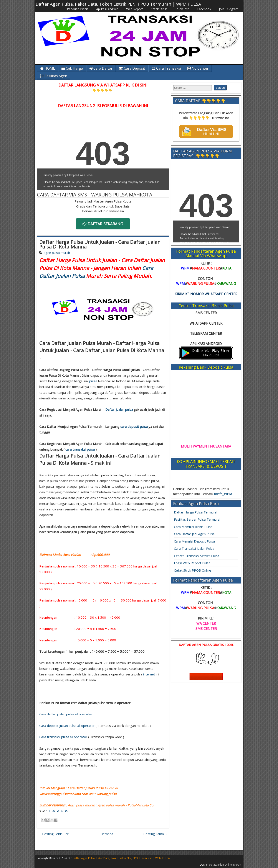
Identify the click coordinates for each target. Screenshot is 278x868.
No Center (198, 68)
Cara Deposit (132, 68)
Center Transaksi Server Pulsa (197, 556)
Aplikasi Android (107, 9)
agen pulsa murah (57, 253)
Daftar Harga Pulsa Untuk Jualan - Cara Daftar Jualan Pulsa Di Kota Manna (100, 244)
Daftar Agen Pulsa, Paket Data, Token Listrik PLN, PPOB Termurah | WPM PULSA (118, 4)
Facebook (204, 9)
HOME (48, 68)
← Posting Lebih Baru (54, 834)
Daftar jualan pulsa (119, 409)
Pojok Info (182, 9)
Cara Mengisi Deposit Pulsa (194, 541)
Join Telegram (229, 9)
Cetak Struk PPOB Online (193, 570)
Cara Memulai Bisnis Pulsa (193, 527)
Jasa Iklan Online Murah (227, 865)
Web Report (135, 9)
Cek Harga (72, 68)
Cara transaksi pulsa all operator (63, 737)
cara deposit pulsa (134, 427)
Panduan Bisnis (78, 9)
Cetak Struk (159, 9)
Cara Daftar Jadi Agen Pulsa (194, 534)
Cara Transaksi (166, 68)
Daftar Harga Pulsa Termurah (196, 512)
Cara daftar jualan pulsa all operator (66, 714)
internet (149, 674)
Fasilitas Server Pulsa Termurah (198, 519)
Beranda (107, 834)
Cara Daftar (101, 68)
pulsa (93, 381)
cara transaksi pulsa (80, 449)
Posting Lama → (156, 834)
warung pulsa (106, 794)
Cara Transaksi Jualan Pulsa (194, 548)
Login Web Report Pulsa (192, 563)
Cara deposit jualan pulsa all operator (67, 726)
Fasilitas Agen (54, 76)
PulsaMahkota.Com (142, 805)
